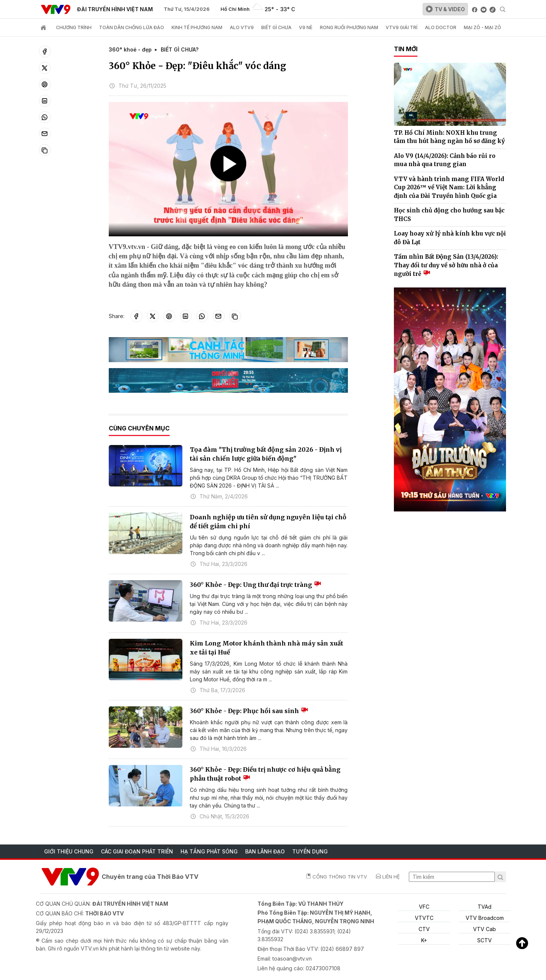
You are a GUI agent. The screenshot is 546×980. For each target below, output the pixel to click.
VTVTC (424, 918)
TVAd (485, 907)
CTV (424, 929)
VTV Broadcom (485, 918)
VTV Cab (485, 929)
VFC (424, 907)
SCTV (485, 940)
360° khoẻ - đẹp (130, 49)
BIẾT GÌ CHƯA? (180, 49)
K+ (424, 940)
